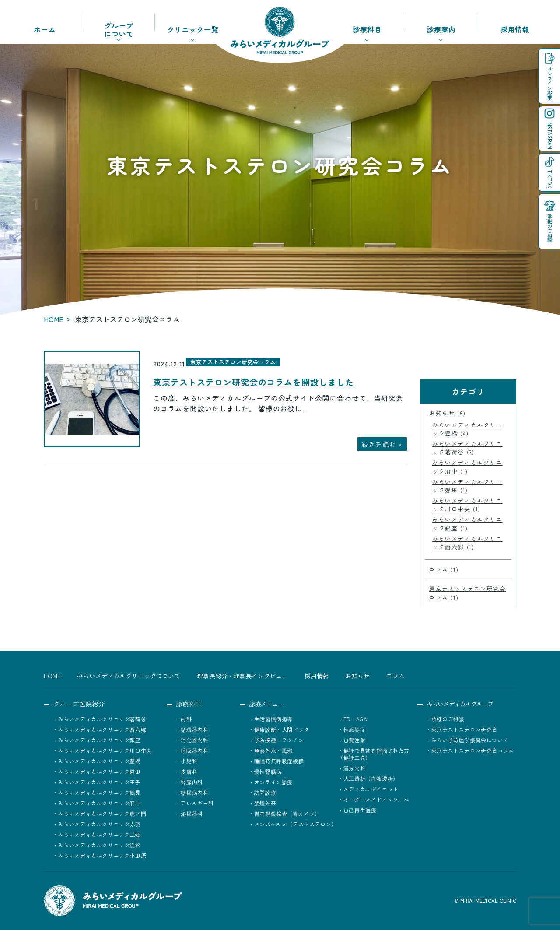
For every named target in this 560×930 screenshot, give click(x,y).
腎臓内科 (192, 782)
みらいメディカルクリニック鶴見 (100, 792)
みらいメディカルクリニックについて (129, 676)
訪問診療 (265, 792)
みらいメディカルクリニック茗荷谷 (102, 719)
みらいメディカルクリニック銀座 (100, 740)
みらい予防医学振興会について (470, 740)
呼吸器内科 (194, 750)
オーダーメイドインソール (376, 799)
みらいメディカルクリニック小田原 (102, 855)
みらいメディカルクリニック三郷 (100, 834)
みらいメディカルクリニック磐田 (100, 771)
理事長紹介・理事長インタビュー (242, 676)
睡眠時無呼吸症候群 (279, 761)
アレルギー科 (197, 803)
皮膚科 (189, 771)
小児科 (189, 761)
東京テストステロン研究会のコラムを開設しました (254, 382)
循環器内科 (194, 729)
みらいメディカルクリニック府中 (100, 803)
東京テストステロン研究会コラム (233, 362)
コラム (439, 569)
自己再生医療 (360, 810)
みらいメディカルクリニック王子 (100, 782)
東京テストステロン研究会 (464, 729)
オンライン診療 (273, 782)
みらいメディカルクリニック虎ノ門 (102, 813)
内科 (186, 719)
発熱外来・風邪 (273, 750)
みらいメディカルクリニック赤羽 (100, 824)
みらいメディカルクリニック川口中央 (467, 505)
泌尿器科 (192, 813)
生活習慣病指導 (273, 719)
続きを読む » (382, 444)
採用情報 (515, 29)
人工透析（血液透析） (371, 778)
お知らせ (442, 413)
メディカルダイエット (371, 789)
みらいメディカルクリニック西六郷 (102, 729)
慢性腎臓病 (268, 771)
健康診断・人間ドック (282, 729)
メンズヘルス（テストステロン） (296, 824)
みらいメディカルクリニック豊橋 (100, 761)
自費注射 (354, 740)
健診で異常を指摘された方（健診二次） (374, 754)
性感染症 (354, 729)
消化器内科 (194, 740)
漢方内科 (354, 768)
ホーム (45, 29)
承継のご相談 (448, 719)
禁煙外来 (265, 803)
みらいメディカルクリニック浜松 (100, 845)
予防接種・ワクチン (279, 740)
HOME (54, 319)
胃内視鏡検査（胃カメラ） (287, 813)
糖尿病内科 (194, 792)
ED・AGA (355, 719)
